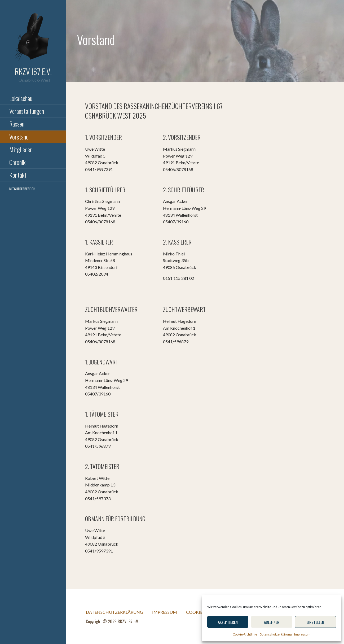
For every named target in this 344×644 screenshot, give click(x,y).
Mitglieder (21, 149)
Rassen (17, 124)
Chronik (17, 162)
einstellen (315, 622)
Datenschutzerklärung (276, 634)
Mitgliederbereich (22, 189)
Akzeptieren (228, 622)
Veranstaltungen (27, 111)
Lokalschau (21, 98)
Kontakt (18, 175)
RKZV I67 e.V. (33, 71)
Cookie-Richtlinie (245, 634)
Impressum (302, 634)
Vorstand (19, 137)
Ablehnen (272, 622)
